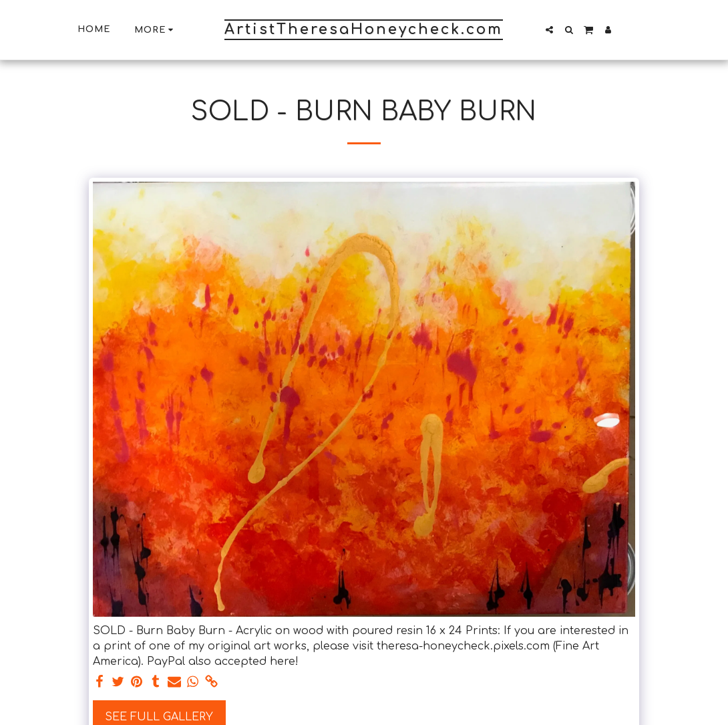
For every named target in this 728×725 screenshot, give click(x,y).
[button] (549, 30)
